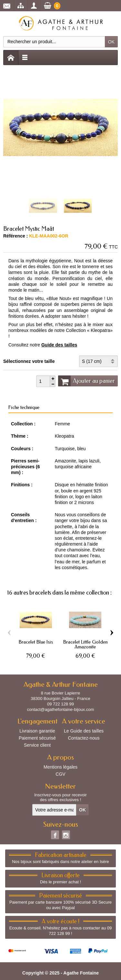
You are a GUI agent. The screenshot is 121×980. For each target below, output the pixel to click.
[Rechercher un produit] (54, 42)
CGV (60, 774)
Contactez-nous (84, 738)
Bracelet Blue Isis (36, 642)
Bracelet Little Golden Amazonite (85, 644)
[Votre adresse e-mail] (54, 810)
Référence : (15, 236)
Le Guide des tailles (84, 731)
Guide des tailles (59, 345)
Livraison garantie (37, 731)
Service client (37, 745)
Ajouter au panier (86, 381)
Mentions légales (60, 767)
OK (111, 42)
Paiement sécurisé (37, 738)
